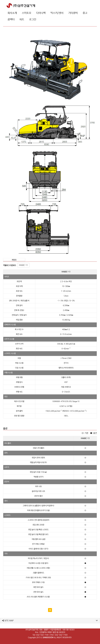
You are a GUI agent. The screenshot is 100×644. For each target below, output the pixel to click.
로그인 (33, 20)
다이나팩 (41, 13)
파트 (22, 20)
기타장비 (73, 13)
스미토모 (27, 13)
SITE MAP (8, 621)
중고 (85, 13)
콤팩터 (11, 20)
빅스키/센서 (57, 13)
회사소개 (12, 13)
